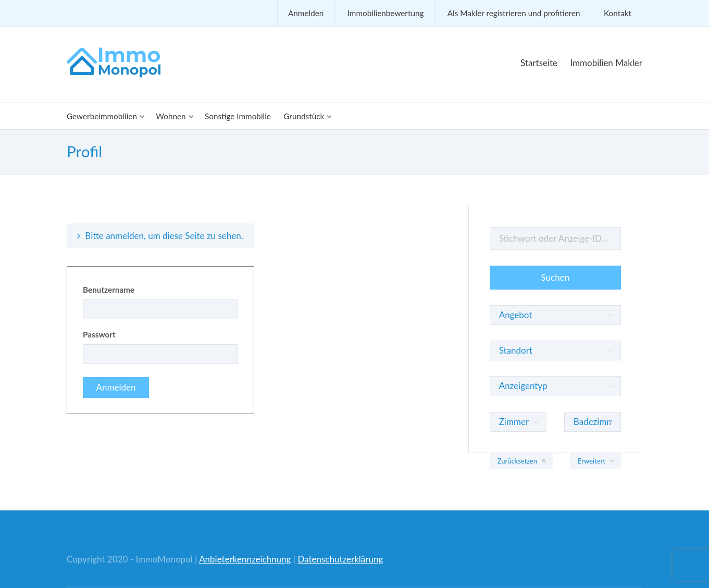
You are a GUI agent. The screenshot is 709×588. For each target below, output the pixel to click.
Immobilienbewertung (386, 13)
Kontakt (618, 13)
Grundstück (304, 116)
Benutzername (109, 290)
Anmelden (306, 13)
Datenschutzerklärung (340, 559)
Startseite (539, 63)
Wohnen (171, 116)
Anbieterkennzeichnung (245, 559)
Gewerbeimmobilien (102, 116)
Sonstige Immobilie (238, 116)
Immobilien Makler (606, 63)
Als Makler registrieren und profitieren (514, 13)
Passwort (99, 334)
